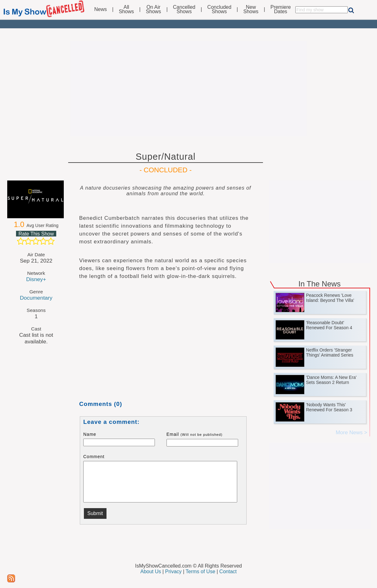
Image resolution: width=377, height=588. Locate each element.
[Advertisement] (188, 89)
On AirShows (153, 9)
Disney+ (36, 279)
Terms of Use (200, 571)
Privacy (173, 571)
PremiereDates (281, 9)
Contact (228, 571)
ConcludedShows (219, 9)
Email (195, 434)
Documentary (36, 298)
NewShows (251, 9)
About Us (151, 571)
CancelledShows (184, 9)
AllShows (126, 9)
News (101, 9)
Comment (94, 457)
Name (90, 434)
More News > (351, 433)
